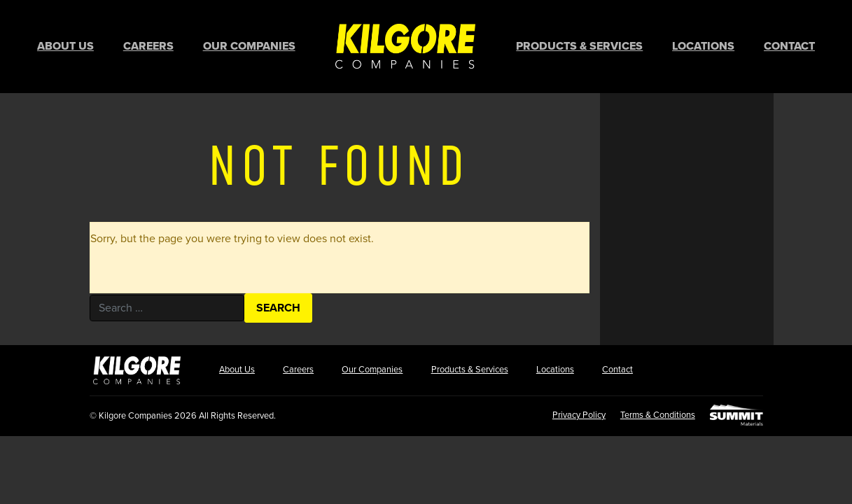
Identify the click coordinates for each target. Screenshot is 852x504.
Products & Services (579, 45)
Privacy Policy (575, 412)
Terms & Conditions (656, 412)
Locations (703, 45)
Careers (148, 45)
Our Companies (249, 45)
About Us (65, 45)
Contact (789, 45)
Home (405, 45)
